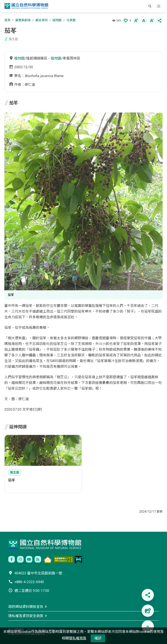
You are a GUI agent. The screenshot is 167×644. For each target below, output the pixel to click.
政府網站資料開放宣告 (26, 607)
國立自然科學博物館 (27, 7)
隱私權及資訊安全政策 (26, 616)
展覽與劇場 (23, 20)
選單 (159, 6)
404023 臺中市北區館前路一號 (38, 573)
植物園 (57, 20)
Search (150, 6)
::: (1, 31)
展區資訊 (42, 20)
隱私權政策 (78, 638)
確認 (98, 638)
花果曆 (71, 20)
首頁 (7, 20)
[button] (126, 21)
